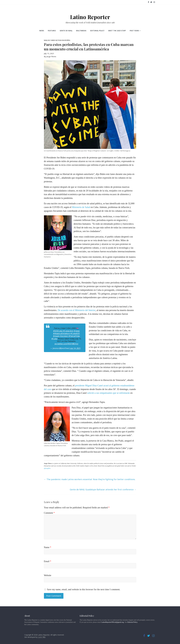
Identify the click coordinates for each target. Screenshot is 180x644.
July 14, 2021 (75, 348)
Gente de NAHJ (66, 31)
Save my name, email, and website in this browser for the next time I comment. (84, 589)
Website (48, 575)
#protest (64, 336)
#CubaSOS (75, 333)
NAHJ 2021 (47, 40)
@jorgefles (47, 468)
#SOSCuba (58, 331)
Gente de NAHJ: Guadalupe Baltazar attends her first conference (103, 489)
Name (48, 547)
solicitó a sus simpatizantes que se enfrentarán (108, 393)
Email (48, 561)
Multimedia (81, 31)
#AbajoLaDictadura (61, 333)
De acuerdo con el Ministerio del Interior (77, 310)
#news (77, 331)
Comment (49, 513)
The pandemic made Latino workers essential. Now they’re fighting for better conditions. (90, 479)
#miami (56, 336)
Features (52, 31)
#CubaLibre (68, 331)
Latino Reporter (90, 17)
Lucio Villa (42, 637)
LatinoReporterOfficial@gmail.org (113, 622)
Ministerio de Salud (81, 207)
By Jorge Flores (50, 56)
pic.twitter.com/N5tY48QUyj (66, 344)
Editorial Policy (97, 31)
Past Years (134, 31)
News (42, 31)
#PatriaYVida (74, 336)
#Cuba (54, 339)
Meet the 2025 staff (117, 31)
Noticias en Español (63, 40)
